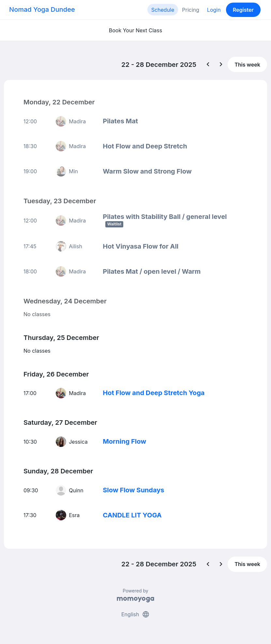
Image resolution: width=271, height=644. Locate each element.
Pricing (191, 10)
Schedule (163, 10)
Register (243, 10)
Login (214, 10)
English (135, 614)
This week (247, 65)
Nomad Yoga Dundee (42, 9)
